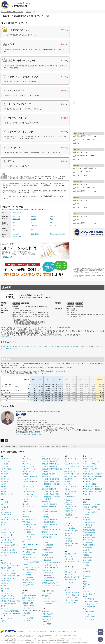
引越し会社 (26, 504)
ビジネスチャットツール (73, 531)
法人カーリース (70, 526)
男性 (14, 230)
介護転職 (67, 481)
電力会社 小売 (27, 582)
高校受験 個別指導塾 (49, 489)
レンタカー (26, 509)
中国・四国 (34, 225)
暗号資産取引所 (6, 548)
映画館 (67, 590)
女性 (32, 230)
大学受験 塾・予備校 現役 (51, 459)
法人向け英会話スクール (50, 583)
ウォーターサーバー (29, 459)
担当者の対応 (16, 219)
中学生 (52, 529)
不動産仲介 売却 (6, 563)
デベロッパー (6, 621)
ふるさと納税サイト (29, 492)
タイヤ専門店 (47, 624)
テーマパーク (69, 605)
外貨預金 (3, 522)
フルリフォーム (7, 593)
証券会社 (5, 507)
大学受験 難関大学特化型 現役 (52, 469)
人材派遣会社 (69, 515)
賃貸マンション (6, 586)
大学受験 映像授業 (48, 474)
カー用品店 (46, 622)
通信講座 (45, 555)
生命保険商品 (87, 535)
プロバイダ (87, 471)
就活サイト (68, 461)
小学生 (58, 529)
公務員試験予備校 (48, 580)
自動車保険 (4, 459)
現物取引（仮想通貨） (9, 550)
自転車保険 (4, 474)
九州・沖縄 (53, 225)
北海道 (46, 479)
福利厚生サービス (28, 580)
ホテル (25, 616)
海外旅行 (34, 595)
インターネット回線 (90, 484)
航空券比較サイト (28, 598)
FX (1, 527)
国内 (25, 613)
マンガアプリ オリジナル (31, 567)
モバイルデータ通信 (90, 464)
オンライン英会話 (48, 552)
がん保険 (3, 489)
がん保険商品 (87, 542)
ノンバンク (12, 532)
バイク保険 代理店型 (90, 512)
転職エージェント (70, 476)
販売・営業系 (35, 234)
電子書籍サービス (28, 555)
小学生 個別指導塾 (48, 522)
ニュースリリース (30, 631)
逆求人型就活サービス (72, 464)
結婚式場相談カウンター (73, 577)
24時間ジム (46, 596)
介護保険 (86, 555)
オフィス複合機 (28, 577)
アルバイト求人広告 (71, 518)
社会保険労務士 (55, 563)
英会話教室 (46, 550)
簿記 (50, 560)
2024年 (9, 347)
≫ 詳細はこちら (6, 337)
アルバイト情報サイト (72, 466)
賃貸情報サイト (6, 583)
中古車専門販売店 (30, 524)
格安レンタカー (28, 512)
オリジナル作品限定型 (31, 562)
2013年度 (81, 347)
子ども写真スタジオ (29, 552)
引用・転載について (64, 631)
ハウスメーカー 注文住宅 (8, 603)
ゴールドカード (7, 542)
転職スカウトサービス (72, 474)
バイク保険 (4, 466)
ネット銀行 (4, 517)
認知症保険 (87, 550)
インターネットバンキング (9, 520)
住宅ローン (4, 525)
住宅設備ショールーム (8, 588)
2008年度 (15, 349)
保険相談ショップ (6, 494)
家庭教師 (45, 532)
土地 (18, 566)
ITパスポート (54, 568)
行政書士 (47, 565)
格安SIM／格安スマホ (90, 466)
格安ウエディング (70, 572)
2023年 (15, 347)
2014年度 (74, 347)
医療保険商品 (87, 527)
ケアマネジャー (56, 565)
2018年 (45, 347)
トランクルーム (28, 494)
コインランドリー (28, 471)
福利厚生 (52, 217)
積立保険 (86, 565)
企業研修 (67, 536)
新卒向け (69, 546)
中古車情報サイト (28, 519)
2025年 (3, 347)
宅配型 (26, 502)
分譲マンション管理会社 (9, 573)
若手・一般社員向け (73, 543)
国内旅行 (27, 595)
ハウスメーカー (7, 618)
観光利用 (27, 621)
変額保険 (86, 563)
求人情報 (74, 631)
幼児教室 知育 (47, 537)
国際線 (32, 606)
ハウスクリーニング (29, 469)
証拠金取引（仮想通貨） (10, 552)
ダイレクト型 (6, 461)
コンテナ (27, 499)
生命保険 (3, 484)
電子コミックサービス (30, 557)
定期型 (93, 530)
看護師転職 (68, 479)
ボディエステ (69, 559)
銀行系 (4, 532)
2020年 (33, 347)
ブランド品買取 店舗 (29, 570)
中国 (101, 476)
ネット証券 (4, 502)
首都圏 (4, 576)
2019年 (39, 347)
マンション (6, 566)
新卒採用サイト (70, 504)
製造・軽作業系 (17, 236)
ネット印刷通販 (70, 528)
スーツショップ (48, 619)
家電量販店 (46, 611)
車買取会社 (26, 517)
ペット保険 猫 (88, 525)
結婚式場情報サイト (71, 580)
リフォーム (4, 591)
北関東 (11, 611)
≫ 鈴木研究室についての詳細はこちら (29, 434)
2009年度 (8, 349)
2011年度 (96, 347)
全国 (76, 600)
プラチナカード (92, 607)
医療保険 (3, 486)
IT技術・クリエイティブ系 (57, 234)
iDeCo (85, 581)
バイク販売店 (27, 532)
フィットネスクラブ (49, 593)
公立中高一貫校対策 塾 (50, 512)
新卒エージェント (70, 507)
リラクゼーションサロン (50, 598)
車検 (24, 542)
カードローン (5, 530)
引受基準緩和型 (90, 532)
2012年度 (89, 347)
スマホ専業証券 (6, 512)
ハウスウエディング (71, 569)
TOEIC (46, 563)
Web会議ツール (70, 533)
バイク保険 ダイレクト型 (91, 510)
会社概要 (21, 631)
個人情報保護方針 (42, 631)
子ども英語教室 (48, 545)
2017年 (51, 347)
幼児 (45, 548)
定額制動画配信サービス (31, 550)
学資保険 (3, 492)
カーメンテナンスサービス (31, 545)
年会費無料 (6, 537)
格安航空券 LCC (28, 603)
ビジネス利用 (28, 618)
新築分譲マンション (7, 598)
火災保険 (3, 476)
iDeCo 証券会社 (6, 515)
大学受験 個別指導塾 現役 (51, 464)
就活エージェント (70, 459)
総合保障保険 (87, 558)
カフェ (25, 547)
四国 (86, 479)
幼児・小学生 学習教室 (50, 534)
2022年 (21, 347)
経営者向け (70, 538)
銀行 (3, 510)
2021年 (27, 347)
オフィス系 (16, 234)
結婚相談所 (68, 575)
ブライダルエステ (70, 554)
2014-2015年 (65, 347)
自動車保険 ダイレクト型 (91, 505)
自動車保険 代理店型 (90, 507)
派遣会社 (67, 489)
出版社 (26, 565)
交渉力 (76, 213)
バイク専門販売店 (30, 534)
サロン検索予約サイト (72, 561)
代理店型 (5, 464)
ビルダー (5, 608)
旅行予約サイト (28, 593)
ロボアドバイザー (6, 555)
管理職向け (70, 541)
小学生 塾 (45, 517)
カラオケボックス (70, 603)
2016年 (57, 347)
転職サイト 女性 (70, 471)
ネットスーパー (28, 484)
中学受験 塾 (46, 502)
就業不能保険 (87, 548)
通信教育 (45, 527)
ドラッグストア (48, 614)
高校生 (46, 529)
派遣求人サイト (70, 494)
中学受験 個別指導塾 (49, 507)
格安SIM (87, 469)
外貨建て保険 (87, 552)
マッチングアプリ (70, 582)
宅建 (45, 560)
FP (45, 558)
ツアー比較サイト (28, 608)
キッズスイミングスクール (51, 601)
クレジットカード (6, 535)
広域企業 (87, 481)
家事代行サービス (28, 466)
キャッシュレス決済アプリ (9, 545)
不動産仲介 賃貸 (6, 581)
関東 (32, 223)
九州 (18, 576)
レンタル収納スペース (31, 497)
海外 (30, 613)
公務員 (46, 568)
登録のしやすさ (17, 217)
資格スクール (47, 570)
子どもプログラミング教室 (51, 585)
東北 (14, 223)
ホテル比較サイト (28, 600)
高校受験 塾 (46, 476)
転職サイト (68, 469)
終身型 (87, 530)
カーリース (26, 514)
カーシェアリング (28, 507)
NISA (2, 505)
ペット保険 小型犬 (89, 522)
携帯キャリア (87, 459)
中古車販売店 (27, 522)
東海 (51, 223)
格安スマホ (95, 469)
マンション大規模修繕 (8, 578)
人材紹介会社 (69, 511)
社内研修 (34, 217)
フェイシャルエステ (71, 556)
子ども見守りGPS (28, 585)
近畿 (14, 225)
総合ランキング (17, 213)
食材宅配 (25, 474)
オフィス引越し (28, 572)
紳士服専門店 (47, 617)
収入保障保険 (89, 540)
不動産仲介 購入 (6, 568)
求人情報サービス (70, 497)
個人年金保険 (87, 560)
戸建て (13, 566)
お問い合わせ (52, 631)
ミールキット (27, 479)
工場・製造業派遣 (70, 492)
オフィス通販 (27, 575)
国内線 (26, 606)
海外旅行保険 (5, 479)
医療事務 (50, 558)
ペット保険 (4, 481)
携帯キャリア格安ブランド (92, 461)
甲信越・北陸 (54, 481)
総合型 (26, 560)
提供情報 (34, 219)
